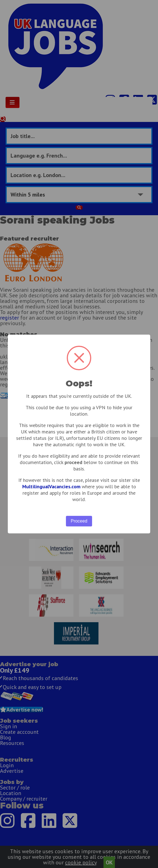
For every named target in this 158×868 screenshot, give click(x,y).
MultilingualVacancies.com (51, 486)
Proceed (79, 521)
